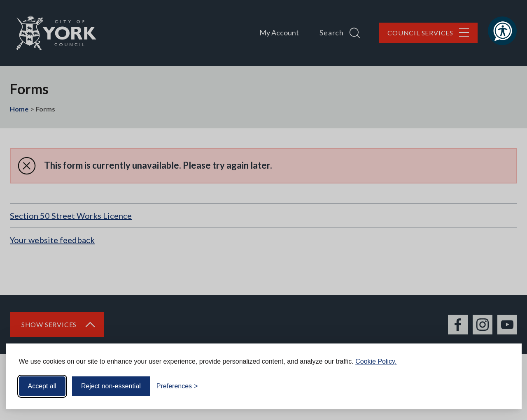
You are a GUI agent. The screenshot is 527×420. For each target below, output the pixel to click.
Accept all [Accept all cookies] (42, 386)
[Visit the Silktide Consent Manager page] (504, 386)
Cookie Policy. (376, 361)
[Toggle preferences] (177, 386)
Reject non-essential (111, 386)
